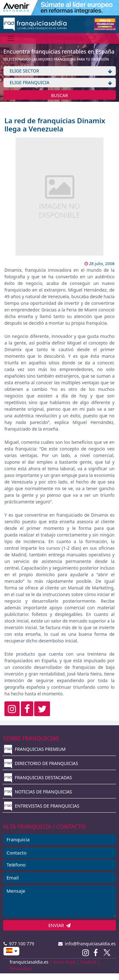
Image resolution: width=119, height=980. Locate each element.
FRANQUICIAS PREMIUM (35, 749)
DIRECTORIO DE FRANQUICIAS (41, 763)
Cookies (88, 962)
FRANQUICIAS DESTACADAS (38, 777)
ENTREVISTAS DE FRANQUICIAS (42, 806)
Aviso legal (64, 962)
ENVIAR (60, 925)
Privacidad (21, 968)
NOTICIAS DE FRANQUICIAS (38, 792)
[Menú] (11, 38)
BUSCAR (59, 95)
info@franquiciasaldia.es (87, 944)
